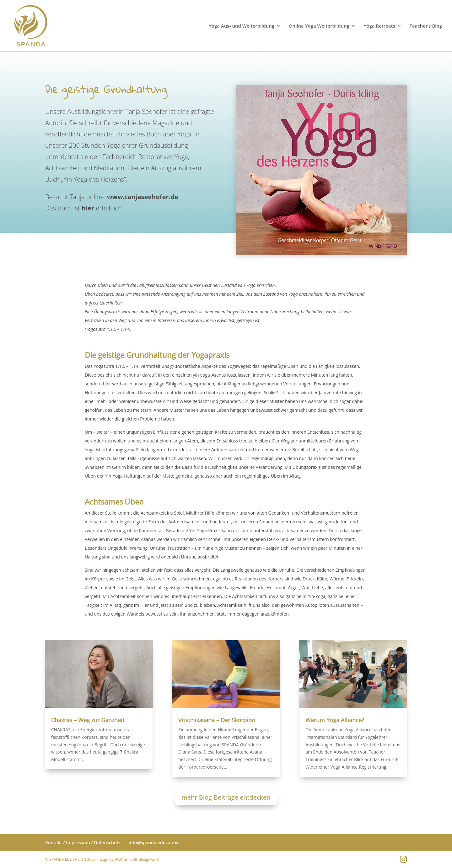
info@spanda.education (154, 842)
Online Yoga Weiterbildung (319, 26)
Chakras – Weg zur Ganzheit (88, 720)
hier (88, 206)
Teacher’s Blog (426, 26)
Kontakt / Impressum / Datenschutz (83, 842)
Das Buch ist (63, 206)
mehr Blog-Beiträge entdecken (226, 797)
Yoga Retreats (379, 26)
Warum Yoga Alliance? (335, 720)
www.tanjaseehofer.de (142, 195)
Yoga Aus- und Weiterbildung (242, 26)
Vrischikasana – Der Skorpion (217, 720)
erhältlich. (109, 206)
